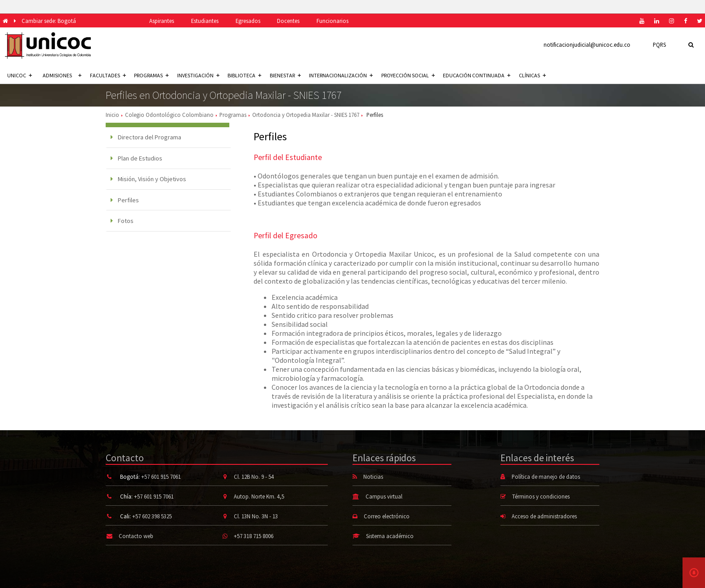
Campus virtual (384, 496)
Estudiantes (205, 21)
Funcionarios (332, 21)
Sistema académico (390, 536)
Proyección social (408, 75)
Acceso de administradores (544, 516)
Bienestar (285, 75)
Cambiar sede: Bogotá (49, 21)
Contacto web (136, 536)
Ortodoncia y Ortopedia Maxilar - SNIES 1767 (306, 115)
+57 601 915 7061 (161, 477)
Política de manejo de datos (546, 477)
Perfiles (125, 200)
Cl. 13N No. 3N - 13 (256, 516)
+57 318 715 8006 (254, 536)
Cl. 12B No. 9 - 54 (254, 477)
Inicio (112, 115)
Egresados (248, 21)
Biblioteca (244, 75)
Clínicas (532, 75)
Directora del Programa (146, 137)
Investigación (198, 75)
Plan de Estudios (136, 158)
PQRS (659, 45)
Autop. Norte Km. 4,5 (259, 496)
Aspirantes (162, 21)
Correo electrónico (387, 516)
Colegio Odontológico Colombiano (169, 115)
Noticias (373, 477)
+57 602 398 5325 (152, 516)
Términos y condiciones (541, 496)
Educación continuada (477, 75)
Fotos (122, 221)
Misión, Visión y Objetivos (148, 179)
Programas (151, 75)
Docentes (288, 21)
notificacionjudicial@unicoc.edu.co (587, 45)
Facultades (108, 75)
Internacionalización (341, 75)
